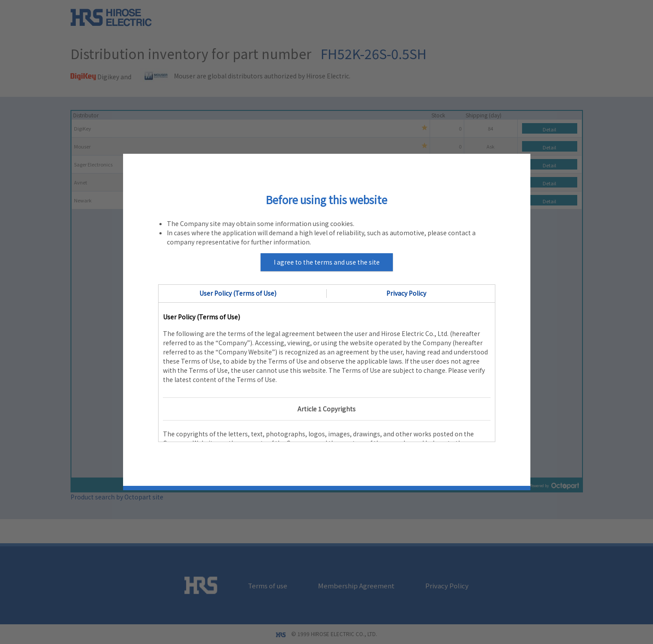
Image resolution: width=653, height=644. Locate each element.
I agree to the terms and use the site (327, 262)
